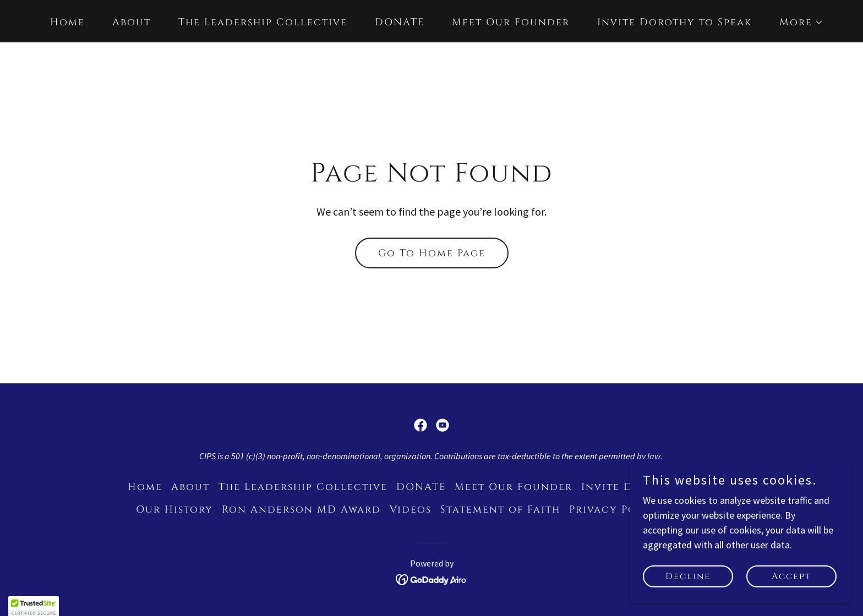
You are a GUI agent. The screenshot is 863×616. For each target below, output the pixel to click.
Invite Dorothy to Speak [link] (674, 22)
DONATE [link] (400, 22)
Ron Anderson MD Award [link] (301, 510)
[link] (420, 425)
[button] (796, 23)
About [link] (132, 22)
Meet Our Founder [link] (511, 22)
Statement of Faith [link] (500, 510)
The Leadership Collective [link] (263, 22)
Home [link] (67, 22)
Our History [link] (174, 510)
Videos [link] (411, 510)
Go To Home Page (432, 253)
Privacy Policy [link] (616, 510)
